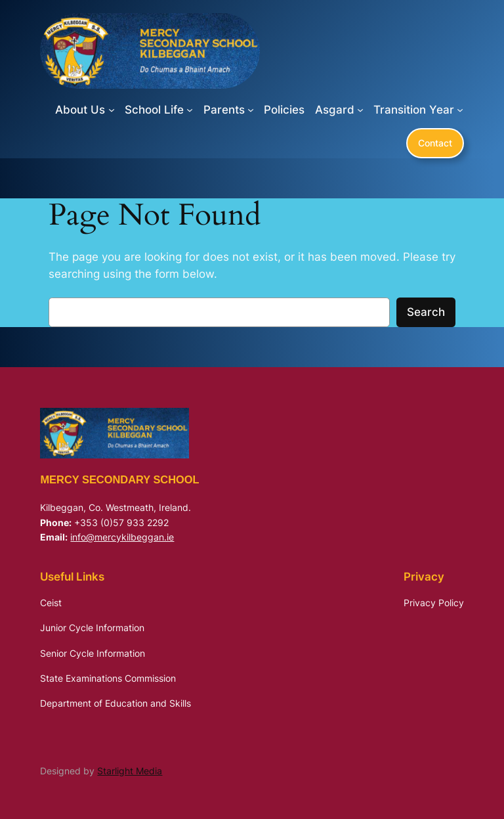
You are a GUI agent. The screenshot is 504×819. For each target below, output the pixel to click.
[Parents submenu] (251, 110)
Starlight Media (130, 771)
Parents (224, 110)
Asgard (335, 110)
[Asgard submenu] (360, 110)
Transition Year (414, 110)
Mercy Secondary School (119, 479)
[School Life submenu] (190, 110)
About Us (80, 110)
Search (426, 312)
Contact (435, 143)
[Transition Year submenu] (460, 110)
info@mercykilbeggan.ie (122, 537)
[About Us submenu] (112, 110)
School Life (154, 110)
